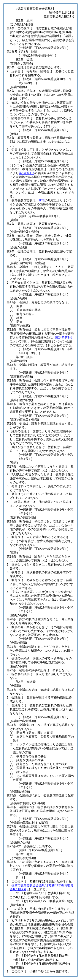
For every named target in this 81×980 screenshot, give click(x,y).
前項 (42, 200)
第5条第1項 (27, 173)
